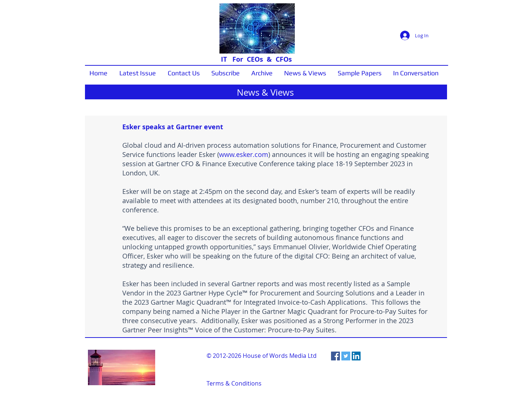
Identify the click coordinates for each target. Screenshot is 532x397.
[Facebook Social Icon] (335, 356)
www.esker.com (244, 154)
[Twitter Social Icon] (346, 356)
